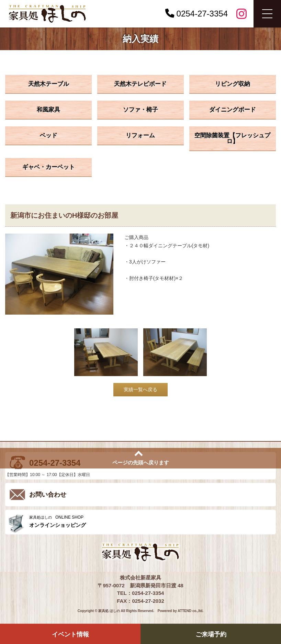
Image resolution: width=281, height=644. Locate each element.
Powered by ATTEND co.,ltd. (181, 611)
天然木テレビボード (140, 84)
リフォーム (140, 135)
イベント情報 (70, 634)
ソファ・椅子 (140, 110)
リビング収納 (233, 84)
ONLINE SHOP (151, 522)
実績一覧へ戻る (140, 389)
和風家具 (48, 110)
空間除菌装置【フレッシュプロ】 (232, 138)
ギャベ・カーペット (49, 167)
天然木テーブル (49, 84)
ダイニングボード (233, 110)
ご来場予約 (211, 634)
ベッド (49, 135)
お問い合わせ (48, 495)
